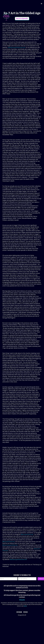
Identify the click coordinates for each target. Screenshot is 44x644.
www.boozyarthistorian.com (16, 47)
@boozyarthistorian (27, 534)
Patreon (25, 612)
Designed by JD (22, 615)
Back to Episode (22, 19)
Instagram (19, 612)
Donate (22, 600)
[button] (42, 4)
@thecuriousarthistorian (10, 545)
